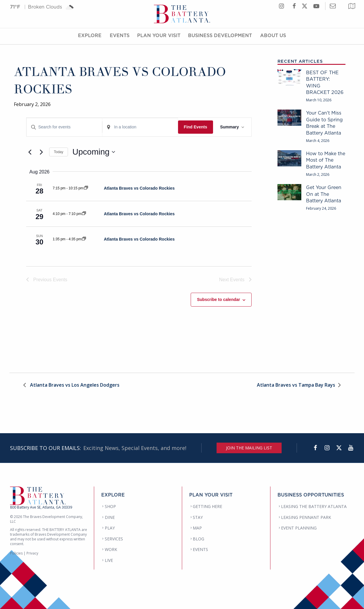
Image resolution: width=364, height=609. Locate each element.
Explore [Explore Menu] (90, 36)
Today (59, 152)
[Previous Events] (30, 152)
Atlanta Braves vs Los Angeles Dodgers (74, 385)
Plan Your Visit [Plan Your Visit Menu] (159, 36)
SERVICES (114, 539)
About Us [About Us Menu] (273, 36)
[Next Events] (41, 152)
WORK (111, 549)
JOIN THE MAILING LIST (249, 448)
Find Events (196, 127)
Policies (16, 553)
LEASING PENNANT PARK (306, 517)
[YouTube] (351, 448)
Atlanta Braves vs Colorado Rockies (139, 188)
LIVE (109, 560)
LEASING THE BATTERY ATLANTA (314, 506)
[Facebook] (315, 448)
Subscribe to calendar (218, 299)
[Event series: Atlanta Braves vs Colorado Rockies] (86, 188)
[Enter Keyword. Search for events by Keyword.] (64, 127)
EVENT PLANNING (299, 528)
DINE (110, 517)
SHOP (110, 506)
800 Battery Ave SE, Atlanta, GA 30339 (41, 507)
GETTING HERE (207, 506)
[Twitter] (339, 448)
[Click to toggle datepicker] (94, 152)
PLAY (110, 528)
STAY (198, 517)
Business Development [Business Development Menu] (220, 36)
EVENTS (200, 549)
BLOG (198, 539)
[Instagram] (327, 448)
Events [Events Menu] (120, 36)
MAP (197, 528)
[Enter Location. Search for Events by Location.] (140, 127)
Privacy (32, 553)
